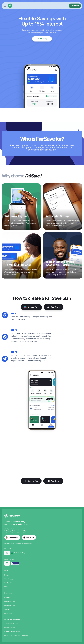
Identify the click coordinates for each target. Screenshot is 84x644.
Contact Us (8, 583)
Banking (7, 597)
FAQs (6, 587)
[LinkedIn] (7, 530)
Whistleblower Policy (12, 632)
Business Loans (10, 605)
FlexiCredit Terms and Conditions (16, 636)
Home (7, 575)
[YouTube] (24, 530)
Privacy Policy (10, 628)
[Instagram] (18, 530)
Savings (7, 609)
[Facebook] (12, 530)
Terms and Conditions (12, 624)
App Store (53, 307)
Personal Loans (10, 601)
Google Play (31, 307)
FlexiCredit (8, 613)
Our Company (9, 579)
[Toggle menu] (5, 6)
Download (75, 6)
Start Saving (42, 39)
